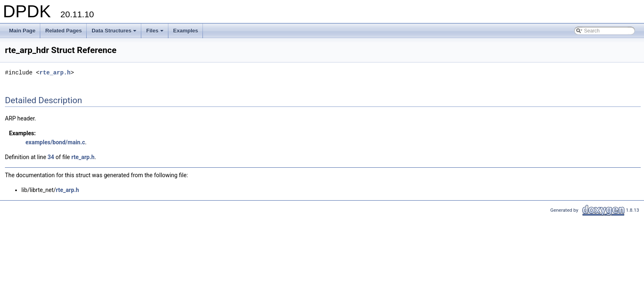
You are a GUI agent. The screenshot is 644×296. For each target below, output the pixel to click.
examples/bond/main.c (55, 142)
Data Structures (115, 33)
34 (51, 157)
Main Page (22, 31)
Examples (186, 31)
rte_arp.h (55, 73)
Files (155, 33)
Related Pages (63, 31)
